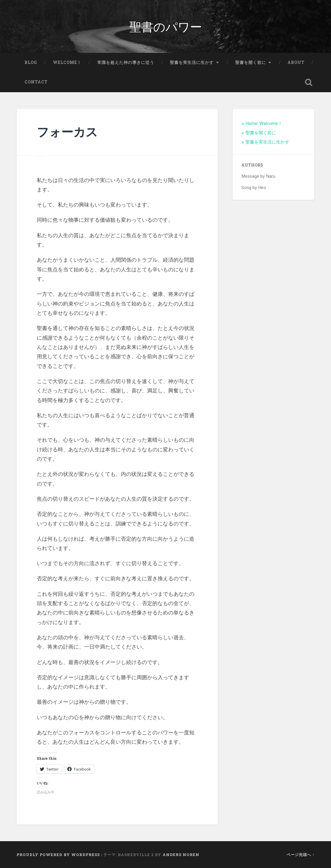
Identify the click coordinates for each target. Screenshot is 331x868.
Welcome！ (67, 62)
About (296, 62)
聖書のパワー (166, 26)
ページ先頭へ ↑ (300, 855)
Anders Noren (181, 855)
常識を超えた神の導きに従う (126, 62)
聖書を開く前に (251, 62)
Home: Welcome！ (264, 123)
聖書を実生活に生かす (192, 62)
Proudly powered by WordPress (58, 855)
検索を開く (309, 82)
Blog (31, 62)
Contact (36, 82)
